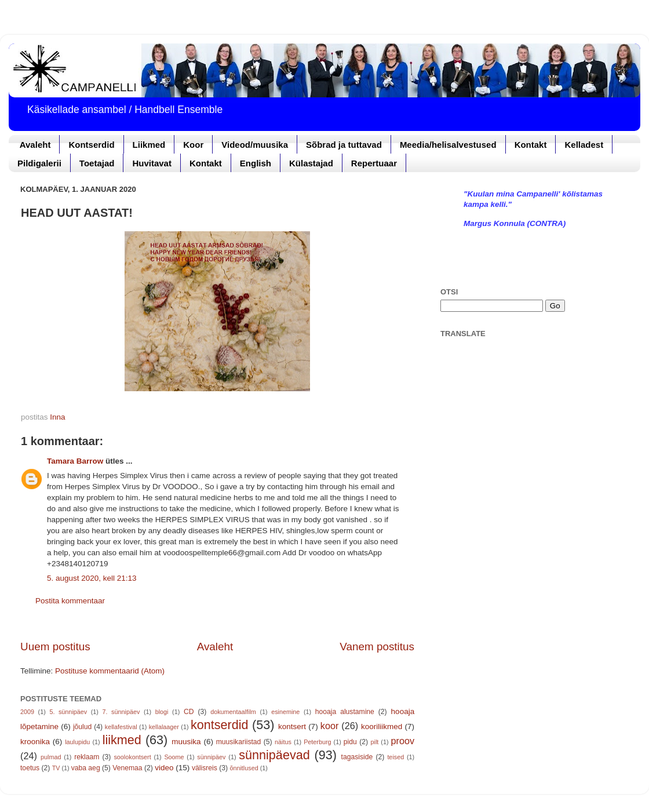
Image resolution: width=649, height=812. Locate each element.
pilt (375, 742)
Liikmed (149, 145)
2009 (27, 712)
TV (56, 768)
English (256, 163)
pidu (350, 742)
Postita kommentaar (70, 601)
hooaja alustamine (345, 712)
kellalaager (164, 727)
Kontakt (531, 145)
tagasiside (357, 757)
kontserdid (220, 725)
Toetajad (97, 163)
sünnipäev (211, 757)
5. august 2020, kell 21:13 (92, 578)
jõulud (82, 727)
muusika (186, 742)
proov (403, 741)
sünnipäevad (274, 755)
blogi (162, 712)
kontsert (292, 727)
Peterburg (317, 742)
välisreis (205, 768)
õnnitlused (244, 768)
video (164, 768)
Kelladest (584, 145)
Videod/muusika (255, 145)
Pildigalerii (39, 163)
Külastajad (311, 163)
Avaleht (35, 145)
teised (395, 757)
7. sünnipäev (121, 712)
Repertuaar (374, 163)
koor (330, 726)
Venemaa (127, 768)
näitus (283, 742)
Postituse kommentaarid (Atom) (110, 671)
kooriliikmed (382, 727)
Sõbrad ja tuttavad (344, 145)
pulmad (51, 757)
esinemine (285, 712)
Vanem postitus (377, 647)
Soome (174, 757)
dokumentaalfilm (233, 712)
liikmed (122, 740)
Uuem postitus (55, 647)
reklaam (87, 757)
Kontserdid (91, 145)
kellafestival (121, 727)
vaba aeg (86, 768)
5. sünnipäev (68, 712)
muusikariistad (239, 742)
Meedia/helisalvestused (448, 145)
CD (189, 712)
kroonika (35, 742)
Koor (193, 145)
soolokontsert (132, 757)
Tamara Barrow (75, 461)
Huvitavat (152, 163)
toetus (30, 768)
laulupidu (77, 742)
